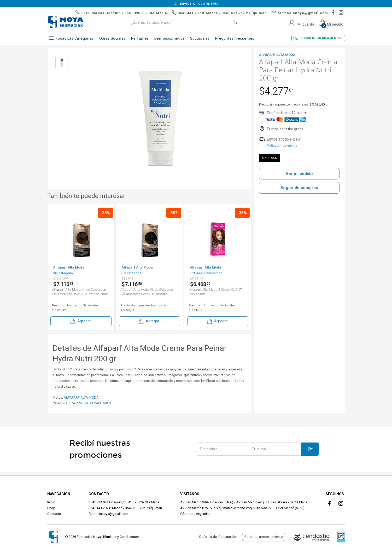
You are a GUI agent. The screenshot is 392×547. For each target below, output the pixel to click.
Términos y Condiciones (121, 537)
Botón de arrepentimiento (264, 537)
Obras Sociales (112, 38)
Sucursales (200, 38)
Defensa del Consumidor (218, 537)
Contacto (54, 514)
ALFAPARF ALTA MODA (81, 397)
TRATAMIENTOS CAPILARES (90, 403)
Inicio (51, 502)
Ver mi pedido (299, 174)
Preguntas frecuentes (235, 38)
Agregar (80, 321)
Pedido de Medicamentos (321, 38)
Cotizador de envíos (282, 145)
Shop (51, 508)
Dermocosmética (169, 38)
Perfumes (140, 38)
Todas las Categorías (75, 38)
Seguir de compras (299, 188)
